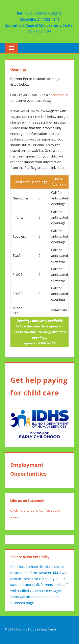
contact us (61, 95)
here (60, 168)
